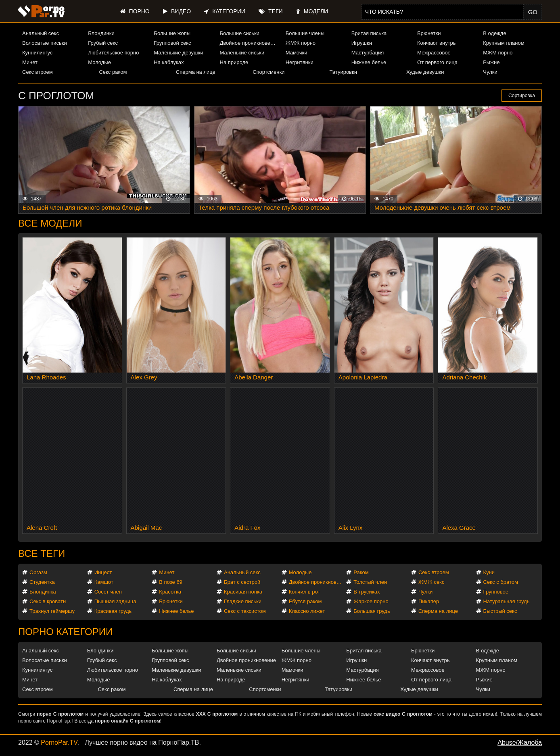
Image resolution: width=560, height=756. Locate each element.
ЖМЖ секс (431, 582)
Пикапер (429, 601)
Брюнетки (429, 33)
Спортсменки (269, 72)
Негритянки (300, 62)
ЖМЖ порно (301, 43)
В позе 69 (171, 582)
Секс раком (113, 72)
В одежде (494, 33)
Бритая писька (369, 33)
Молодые (99, 62)
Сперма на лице (196, 72)
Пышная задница (115, 601)
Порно (135, 11)
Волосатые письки (45, 43)
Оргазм (38, 572)
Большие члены (305, 33)
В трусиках (367, 592)
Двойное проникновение (249, 43)
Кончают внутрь (437, 43)
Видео (177, 11)
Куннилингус (37, 53)
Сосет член (108, 592)
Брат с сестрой (242, 582)
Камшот (104, 582)
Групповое (496, 592)
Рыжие (491, 62)
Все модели (50, 223)
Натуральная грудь (507, 601)
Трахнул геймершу (52, 611)
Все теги (42, 553)
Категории (225, 11)
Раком (361, 572)
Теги (271, 11)
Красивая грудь (113, 611)
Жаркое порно (371, 601)
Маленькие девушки (178, 53)
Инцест (103, 572)
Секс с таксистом (245, 611)
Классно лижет (307, 611)
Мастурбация (368, 53)
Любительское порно (113, 53)
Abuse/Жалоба (520, 742)
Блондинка (43, 592)
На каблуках (169, 62)
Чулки (490, 72)
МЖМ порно (498, 53)
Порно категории (65, 632)
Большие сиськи (240, 33)
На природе (234, 62)
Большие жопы (172, 33)
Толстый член (370, 582)
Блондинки (101, 33)
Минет (30, 62)
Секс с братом (501, 582)
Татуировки (343, 72)
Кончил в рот (305, 592)
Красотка (170, 592)
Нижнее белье (369, 62)
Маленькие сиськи (242, 53)
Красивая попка (243, 592)
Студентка (42, 582)
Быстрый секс (500, 611)
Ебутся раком (305, 601)
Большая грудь (372, 611)
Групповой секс (172, 43)
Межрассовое (434, 53)
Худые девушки (425, 72)
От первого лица (437, 62)
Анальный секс (41, 33)
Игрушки (362, 43)
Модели (312, 11)
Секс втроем (38, 72)
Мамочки (297, 53)
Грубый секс (103, 43)
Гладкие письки (243, 601)
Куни (489, 572)
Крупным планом (504, 43)
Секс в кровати (48, 601)
